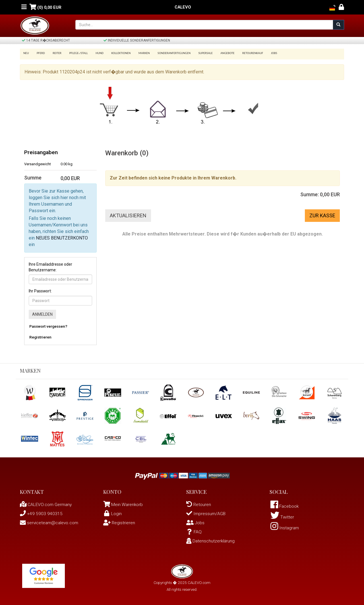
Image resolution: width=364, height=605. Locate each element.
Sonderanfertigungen (167, 53)
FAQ (194, 532)
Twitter (282, 518)
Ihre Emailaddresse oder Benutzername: (50, 267)
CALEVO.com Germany (47, 504)
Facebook (285, 506)
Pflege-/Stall (76, 53)
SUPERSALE (198, 53)
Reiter (55, 53)
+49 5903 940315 (41, 514)
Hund (96, 53)
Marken (138, 53)
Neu (26, 53)
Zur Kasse (322, 215)
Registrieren (40, 337)
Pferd (40, 53)
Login (113, 514)
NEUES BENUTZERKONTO (62, 238)
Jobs (263, 53)
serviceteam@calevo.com (50, 523)
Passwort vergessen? (48, 326)
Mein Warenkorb (127, 504)
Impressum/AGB (206, 514)
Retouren (199, 504)
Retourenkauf (243, 53)
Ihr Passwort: (40, 291)
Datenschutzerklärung (211, 541)
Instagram (285, 529)
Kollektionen (116, 53)
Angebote (219, 53)
